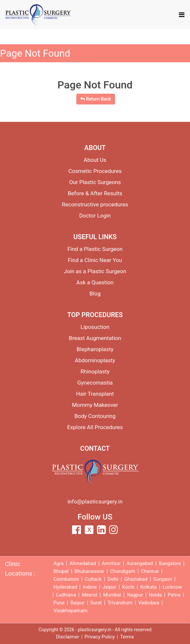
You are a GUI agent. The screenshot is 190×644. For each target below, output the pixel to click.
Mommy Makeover (95, 405)
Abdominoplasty (95, 360)
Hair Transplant (95, 394)
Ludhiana (66, 595)
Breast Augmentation (95, 338)
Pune (59, 603)
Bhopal (61, 571)
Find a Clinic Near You (95, 260)
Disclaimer (68, 637)
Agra (58, 563)
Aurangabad (140, 563)
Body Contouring (95, 416)
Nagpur (135, 595)
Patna (174, 595)
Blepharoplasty (95, 349)
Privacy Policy (100, 637)
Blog (95, 294)
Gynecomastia (95, 383)
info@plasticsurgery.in (95, 502)
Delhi (113, 579)
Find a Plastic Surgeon (95, 249)
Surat (96, 603)
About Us (95, 160)
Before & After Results (95, 193)
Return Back (96, 99)
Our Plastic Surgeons (95, 182)
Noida (155, 595)
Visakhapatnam (70, 611)
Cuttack (93, 579)
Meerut (90, 595)
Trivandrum (120, 603)
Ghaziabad (136, 579)
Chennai (150, 571)
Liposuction (95, 327)
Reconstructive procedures (95, 204)
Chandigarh (123, 571)
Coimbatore (66, 579)
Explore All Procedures (95, 427)
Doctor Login (95, 216)
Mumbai (112, 595)
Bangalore (170, 563)
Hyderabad (65, 587)
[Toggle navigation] (182, 15)
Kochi (128, 587)
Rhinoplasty (95, 371)
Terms (127, 637)
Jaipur (109, 587)
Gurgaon (163, 579)
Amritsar (111, 563)
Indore (90, 587)
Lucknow (172, 587)
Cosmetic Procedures (95, 171)
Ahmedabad (83, 563)
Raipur (77, 603)
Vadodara (149, 603)
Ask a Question (95, 282)
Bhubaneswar (89, 571)
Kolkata (148, 587)
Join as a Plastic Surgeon (95, 271)
